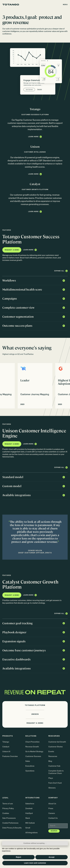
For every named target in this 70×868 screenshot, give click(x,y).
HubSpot (29, 813)
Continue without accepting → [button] (35, 843)
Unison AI (6, 752)
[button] (65, 5)
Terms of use (8, 804)
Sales (28, 761)
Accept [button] (52, 857)
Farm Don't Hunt (55, 783)
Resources (53, 756)
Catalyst (6, 747)
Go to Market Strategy (34, 752)
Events (51, 752)
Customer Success (33, 756)
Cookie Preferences (10, 823)
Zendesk (29, 809)
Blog (50, 761)
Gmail (28, 828)
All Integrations (31, 833)
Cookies (6, 813)
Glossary (52, 788)
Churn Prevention (32, 742)
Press (51, 809)
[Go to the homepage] (11, 5)
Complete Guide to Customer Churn (56, 772)
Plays (51, 778)
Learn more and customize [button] (35, 863)
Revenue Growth (32, 747)
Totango (6, 742)
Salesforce (30, 804)
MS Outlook (30, 823)
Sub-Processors (9, 818)
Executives (30, 766)
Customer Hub (54, 766)
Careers (52, 813)
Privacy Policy (8, 809)
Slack (28, 818)
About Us (52, 804)
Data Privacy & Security (12, 828)
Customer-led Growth (57, 742)
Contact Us (53, 818)
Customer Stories (56, 747)
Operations (30, 771)
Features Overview (10, 756)
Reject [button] (18, 857)
